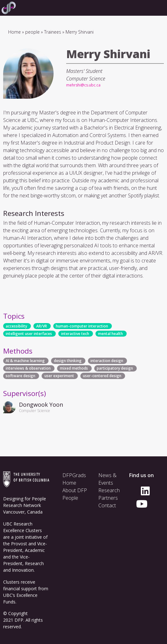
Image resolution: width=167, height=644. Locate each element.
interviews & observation (28, 369)
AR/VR (42, 326)
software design (20, 376)
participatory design (115, 369)
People (70, 498)
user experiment (59, 376)
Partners (108, 498)
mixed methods (74, 369)
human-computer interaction (82, 326)
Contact (107, 505)
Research (109, 490)
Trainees (53, 32)
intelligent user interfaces (29, 334)
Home (14, 32)
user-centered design (102, 376)
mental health (110, 334)
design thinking (68, 361)
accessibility (16, 326)
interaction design (107, 361)
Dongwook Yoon (41, 405)
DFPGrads (74, 475)
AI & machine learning (25, 361)
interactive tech (75, 334)
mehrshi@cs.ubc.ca (83, 85)
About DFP (75, 490)
